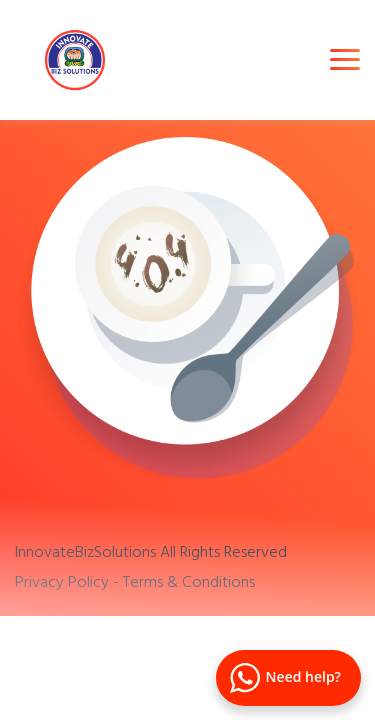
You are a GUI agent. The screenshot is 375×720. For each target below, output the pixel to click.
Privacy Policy (62, 581)
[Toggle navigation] (345, 59)
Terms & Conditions (189, 581)
